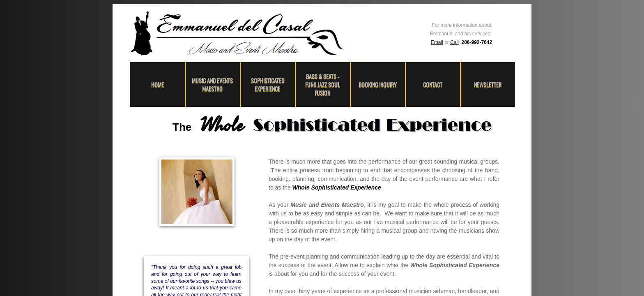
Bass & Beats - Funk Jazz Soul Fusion (323, 84)
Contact (433, 84)
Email (437, 42)
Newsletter (488, 84)
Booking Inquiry (378, 84)
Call (454, 42)
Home (158, 84)
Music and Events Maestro (212, 84)
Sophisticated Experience (268, 84)
